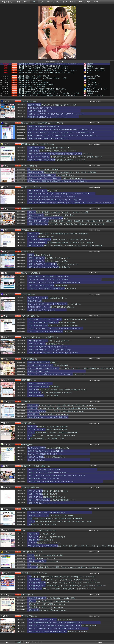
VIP (34, 2)
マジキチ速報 (27, 359)
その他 (96, 2)
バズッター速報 (28, 316)
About (100, 642)
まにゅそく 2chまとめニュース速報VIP (38, 337)
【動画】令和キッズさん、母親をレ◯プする (34, 76)
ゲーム (65, 2)
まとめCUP (26, 294)
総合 (18, 2)
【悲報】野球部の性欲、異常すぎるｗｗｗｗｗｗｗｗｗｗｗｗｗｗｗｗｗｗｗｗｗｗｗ (49, 64)
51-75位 (37, 642)
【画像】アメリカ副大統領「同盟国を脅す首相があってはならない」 (42, 89)
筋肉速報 (90, 64)
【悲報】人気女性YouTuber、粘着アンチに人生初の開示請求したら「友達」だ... (46, 72)
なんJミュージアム (93, 76)
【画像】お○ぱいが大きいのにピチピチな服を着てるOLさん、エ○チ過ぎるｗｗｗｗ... (48, 95)
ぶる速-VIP (26, 423)
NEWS (26, 2)
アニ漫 (57, 2)
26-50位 (28, 642)
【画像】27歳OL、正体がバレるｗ (30, 80)
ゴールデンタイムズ (94, 85)
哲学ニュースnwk (29, 230)
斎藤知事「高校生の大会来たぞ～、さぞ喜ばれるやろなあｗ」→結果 (42, 78)
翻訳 (88, 2)
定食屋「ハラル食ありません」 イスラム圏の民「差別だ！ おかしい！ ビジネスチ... (47, 70)
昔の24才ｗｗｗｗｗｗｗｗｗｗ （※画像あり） (35, 82)
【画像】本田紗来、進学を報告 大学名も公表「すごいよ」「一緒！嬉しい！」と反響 (49, 93)
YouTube (73, 2)
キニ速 (89, 72)
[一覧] (34, 102)
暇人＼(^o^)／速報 (29, 273)
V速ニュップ (91, 87)
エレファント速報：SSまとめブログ (37, 530)
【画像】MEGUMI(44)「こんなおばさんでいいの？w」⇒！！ (40, 91)
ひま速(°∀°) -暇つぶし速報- (33, 466)
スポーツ (50, 2)
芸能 (42, 2)
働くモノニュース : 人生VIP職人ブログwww (40, 123)
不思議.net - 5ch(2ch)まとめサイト (36, 144)
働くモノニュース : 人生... (96, 70)
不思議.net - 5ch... (93, 91)
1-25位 (19, 642)
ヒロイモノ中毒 (28, 487)
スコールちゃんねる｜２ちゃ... (97, 89)
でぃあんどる (27, 616)
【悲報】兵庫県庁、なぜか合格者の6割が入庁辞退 (36, 85)
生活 (81, 2)
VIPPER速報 (91, 78)
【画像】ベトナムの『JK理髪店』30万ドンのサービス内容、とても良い (43, 68)
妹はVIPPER (26, 380)
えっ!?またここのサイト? (95, 95)
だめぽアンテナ (7, 2)
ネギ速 (24, 509)
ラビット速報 (91, 82)
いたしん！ (91, 80)
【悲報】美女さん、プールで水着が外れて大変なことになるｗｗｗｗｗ (43, 66)
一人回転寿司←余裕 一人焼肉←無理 (32, 87)
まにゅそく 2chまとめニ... (96, 68)
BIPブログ (26, 595)
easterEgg (25, 444)
